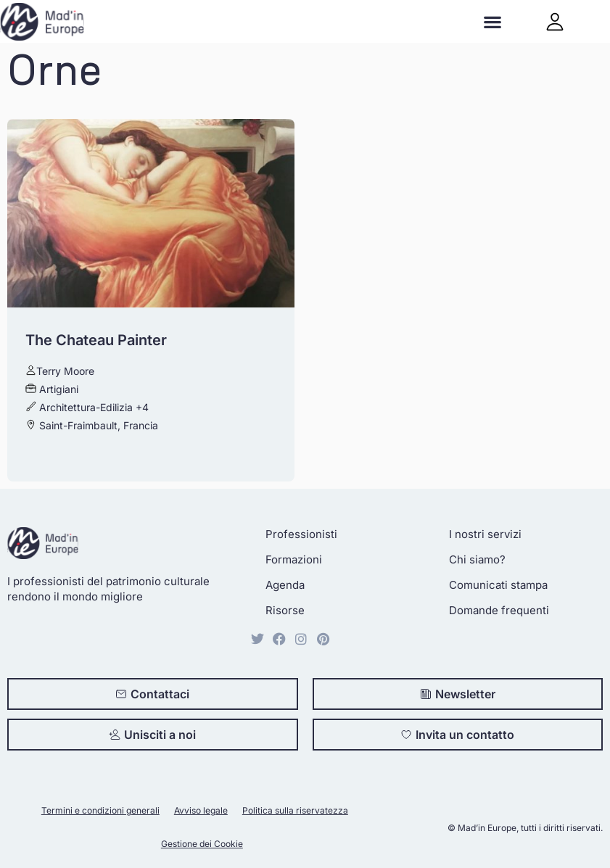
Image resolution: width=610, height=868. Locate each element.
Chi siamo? (477, 559)
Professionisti (301, 534)
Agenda (285, 585)
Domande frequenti (499, 610)
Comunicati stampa (498, 585)
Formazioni (294, 559)
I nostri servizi (485, 534)
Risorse (285, 610)
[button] (493, 21)
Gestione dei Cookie (202, 844)
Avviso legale (201, 810)
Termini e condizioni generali (100, 810)
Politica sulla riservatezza (295, 810)
